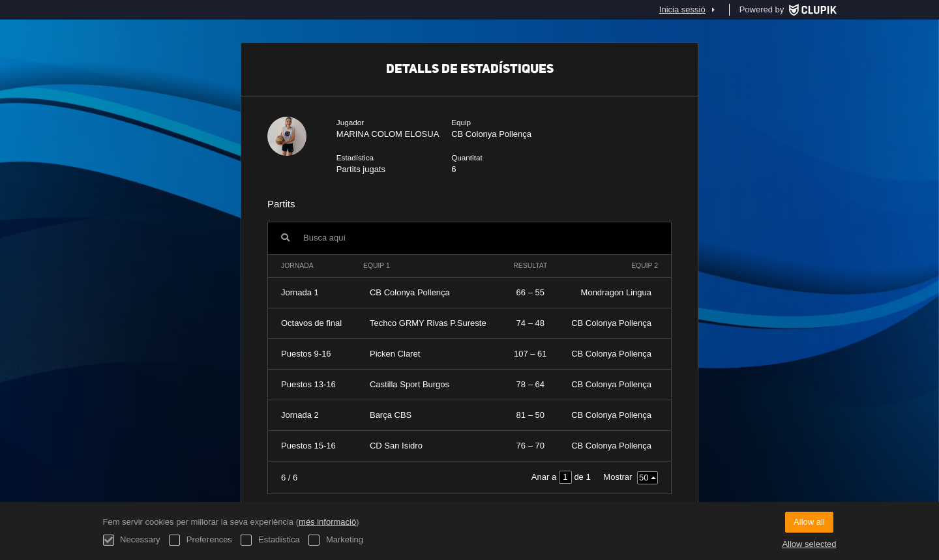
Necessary (132, 540)
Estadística (270, 540)
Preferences (201, 540)
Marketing (336, 540)
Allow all (809, 522)
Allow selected (809, 544)
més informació (327, 522)
